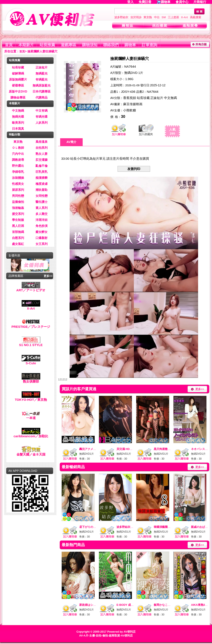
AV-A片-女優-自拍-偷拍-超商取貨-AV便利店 (106, 636)
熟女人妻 (42, 154)
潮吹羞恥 (42, 190)
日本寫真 (18, 129)
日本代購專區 (42, 91)
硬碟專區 (18, 85)
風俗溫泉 (42, 142)
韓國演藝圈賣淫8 (164, 527)
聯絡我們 (111, 45)
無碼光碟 (18, 117)
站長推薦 (47, 45)
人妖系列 (42, 123)
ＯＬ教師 (18, 148)
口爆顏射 (42, 238)
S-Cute (31, 362)
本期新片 (26, 45)
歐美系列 (18, 123)
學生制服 (18, 220)
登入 (130, 2)
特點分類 (15, 134)
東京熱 (148, 17)
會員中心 (182, 2)
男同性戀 (18, 196)
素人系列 (42, 208)
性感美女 (18, 184)
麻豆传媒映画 (133, 104)
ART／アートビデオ (31, 289)
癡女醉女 (42, 232)
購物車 (166, 2)
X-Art (184, 17)
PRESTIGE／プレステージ (31, 325)
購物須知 (90, 45)
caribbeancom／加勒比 (31, 435)
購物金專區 (18, 97)
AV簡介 (71, 142)
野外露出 (18, 166)
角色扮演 (42, 226)
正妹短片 (42, 67)
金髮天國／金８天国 (31, 453)
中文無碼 (18, 111)
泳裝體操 (18, 178)
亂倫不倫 (42, 166)
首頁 (9, 45)
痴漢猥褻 (42, 178)
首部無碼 (18, 232)
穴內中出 (18, 154)
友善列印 (134, 169)
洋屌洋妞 (42, 220)
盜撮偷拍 (18, 202)
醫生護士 (42, 202)
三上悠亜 (173, 17)
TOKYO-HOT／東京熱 (31, 398)
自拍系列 (42, 148)
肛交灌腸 (42, 160)
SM (164, 17)
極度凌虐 (42, 184)
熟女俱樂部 (31, 380)
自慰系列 (18, 238)
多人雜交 (42, 214)
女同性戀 (42, 196)
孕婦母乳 (18, 172)
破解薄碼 (18, 73)
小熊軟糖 (130, 110)
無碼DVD (131, 73)
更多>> (48, 276)
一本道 (31, 416)
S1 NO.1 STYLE (31, 343)
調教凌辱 (18, 160)
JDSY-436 (128, 92)
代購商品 (42, 97)
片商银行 (202, 2)
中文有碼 (42, 111)
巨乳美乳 (42, 172)
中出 (157, 17)
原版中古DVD (18, 91)
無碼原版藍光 (42, 85)
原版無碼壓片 (18, 79)
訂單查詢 (149, 45)
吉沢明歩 (136, 17)
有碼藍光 (42, 79)
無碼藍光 (42, 73)
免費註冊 (145, 2)
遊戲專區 (69, 45)
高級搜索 (196, 17)
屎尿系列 (18, 190)
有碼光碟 (42, 117)
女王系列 (42, 244)
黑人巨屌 (18, 226)
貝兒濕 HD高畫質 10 (129, 449)
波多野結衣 (121, 17)
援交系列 (18, 214)
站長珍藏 (18, 67)
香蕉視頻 (130, 98)
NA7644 (130, 66)
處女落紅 (18, 244)
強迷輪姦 (18, 208)
